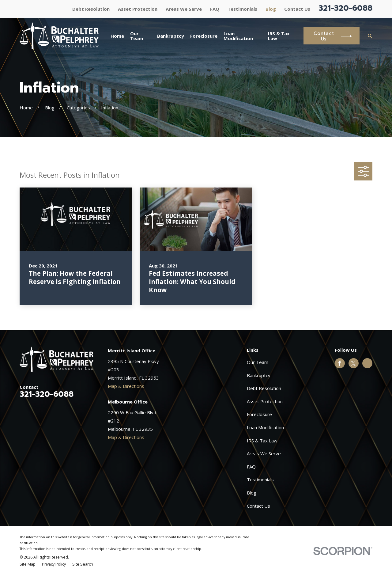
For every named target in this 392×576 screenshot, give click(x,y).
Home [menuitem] (117, 36)
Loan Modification (265, 427)
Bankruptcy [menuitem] (171, 36)
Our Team (258, 362)
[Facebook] (340, 363)
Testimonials (242, 9)
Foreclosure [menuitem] (204, 36)
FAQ (215, 9)
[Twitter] (353, 363)
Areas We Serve (184, 9)
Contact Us (297, 9)
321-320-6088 (345, 8)
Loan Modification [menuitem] (238, 36)
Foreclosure (259, 414)
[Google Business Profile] (367, 363)
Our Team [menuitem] (137, 36)
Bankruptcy (259, 375)
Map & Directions (126, 386)
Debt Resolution (91, 9)
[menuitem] (28, 565)
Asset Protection (138, 9)
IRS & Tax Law (262, 441)
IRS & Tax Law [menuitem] (279, 36)
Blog (271, 9)
